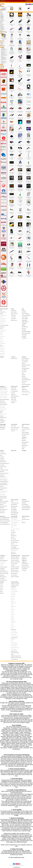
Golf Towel (2, 350)
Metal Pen (2, 508)
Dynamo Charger (14, 506)
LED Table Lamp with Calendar (29, 158)
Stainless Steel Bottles (26, 380)
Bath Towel (2, 347)
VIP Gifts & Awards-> (2, 31)
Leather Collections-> (3, 21)
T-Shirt (1, 329)
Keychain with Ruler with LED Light (12, 213)
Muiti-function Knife (15, 541)
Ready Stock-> (2, 26)
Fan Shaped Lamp (20, 17)
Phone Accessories (15, 500)
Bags (23, 309)
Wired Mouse (3, 407)
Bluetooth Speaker (4, 398)
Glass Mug (24, 372)
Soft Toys (2, 486)
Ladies (1, 468)
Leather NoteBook (14, 591)
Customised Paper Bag (26, 315)
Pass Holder (24, 444)
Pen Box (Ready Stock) (4, 523)
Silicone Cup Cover (14, 545)
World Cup (24, 523)
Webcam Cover (14, 554)
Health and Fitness (25, 391)
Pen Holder (2, 578)
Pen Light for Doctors (12, 234)
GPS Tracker (2, 401)
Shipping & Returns (2, 42)
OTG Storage (13, 508)
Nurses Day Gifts (25, 395)
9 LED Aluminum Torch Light (29, 32)
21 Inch (2, 585)
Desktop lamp (12, 9)
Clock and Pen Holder (26, 429)
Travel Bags (24, 570)
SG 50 (12, 641)
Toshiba (12, 623)
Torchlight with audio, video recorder (20, 83)
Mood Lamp (29, 131)
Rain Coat (2, 593)
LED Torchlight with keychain (20, 151)
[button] (26, 2)
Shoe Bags (24, 330)
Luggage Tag (24, 437)
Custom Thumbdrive (15, 560)
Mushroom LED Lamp (20, 268)
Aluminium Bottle (25, 358)
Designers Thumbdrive (15, 562)
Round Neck (2, 337)
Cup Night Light (12, 165)
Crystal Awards (14, 312)
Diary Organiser (3, 562)
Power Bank (24, 500)
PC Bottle (24, 375)
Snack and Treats (14, 358)
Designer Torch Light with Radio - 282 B (20, 234)
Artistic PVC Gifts (14, 518)
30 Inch (2, 590)
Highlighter (2, 569)
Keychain (13, 534)
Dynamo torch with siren (29, 255)
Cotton (1, 333)
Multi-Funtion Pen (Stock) (5, 521)
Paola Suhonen (14, 649)
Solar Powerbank (25, 504)
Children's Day (14, 390)
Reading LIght (20, 9)
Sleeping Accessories (26, 567)
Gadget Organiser (25, 322)
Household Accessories (5, 463)
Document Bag (25, 317)
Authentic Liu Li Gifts (15, 583)
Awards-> (1, 11)
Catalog (2, 2)
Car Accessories (3, 454)
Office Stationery (3, 577)
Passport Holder (25, 445)
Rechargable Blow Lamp (12, 132)
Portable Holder (14, 511)
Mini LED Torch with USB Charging (12, 125)
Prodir (12, 613)
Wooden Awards (14, 320)
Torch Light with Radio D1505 (29, 234)
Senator (12, 616)
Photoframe (13, 595)
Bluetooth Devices (4, 388)
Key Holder (24, 436)
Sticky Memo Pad (3, 580)
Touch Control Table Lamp (12, 138)
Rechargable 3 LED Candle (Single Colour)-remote (12, 181)
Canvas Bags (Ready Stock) (5, 518)
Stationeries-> (2, 28)
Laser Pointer (14, 426)
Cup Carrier (24, 367)
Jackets (2, 314)
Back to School (14, 388)
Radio (1, 413)
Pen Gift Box (3, 511)
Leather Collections (26, 424)
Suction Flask (24, 381)
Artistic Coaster (14, 519)
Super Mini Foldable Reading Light (29, 205)
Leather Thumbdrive (15, 568)
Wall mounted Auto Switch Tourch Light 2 (29, 111)
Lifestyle (2, 451)
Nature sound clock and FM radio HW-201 (29, 97)
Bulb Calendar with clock (12, 105)
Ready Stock (3, 516)
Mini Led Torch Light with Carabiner (12, 32)
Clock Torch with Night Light (12, 261)
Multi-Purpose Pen (4, 509)
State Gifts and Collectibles (16, 658)
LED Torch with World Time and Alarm (12, 173)
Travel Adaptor (25, 568)
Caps (1, 310)
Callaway (13, 598)
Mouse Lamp (12, 227)
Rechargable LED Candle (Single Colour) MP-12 (12, 198)
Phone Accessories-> (2, 24)
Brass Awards (14, 310)
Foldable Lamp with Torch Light (12, 68)
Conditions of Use (2, 44)
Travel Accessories (25, 556)
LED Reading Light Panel (12, 83)
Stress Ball (13, 552)
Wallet (23, 449)
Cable (12, 501)
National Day (13, 398)
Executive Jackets (3, 315)
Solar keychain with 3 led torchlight (12, 151)
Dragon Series (14, 603)
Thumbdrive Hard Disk (15, 556)
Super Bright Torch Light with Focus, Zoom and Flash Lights (29, 53)
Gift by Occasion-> (2, 15)
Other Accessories (25, 564)
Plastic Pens (2, 513)
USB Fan (2, 419)
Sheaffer (13, 618)
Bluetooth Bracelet (4, 389)
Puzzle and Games (4, 483)
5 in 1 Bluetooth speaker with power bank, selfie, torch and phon (12, 53)
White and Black (14, 550)
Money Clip (24, 439)
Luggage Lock (24, 559)
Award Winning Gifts (15, 585)
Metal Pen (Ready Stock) (4, 519)
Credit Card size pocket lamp (29, 228)
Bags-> (1, 12)
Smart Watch (3, 494)
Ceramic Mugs (25, 362)
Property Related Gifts (4, 481)
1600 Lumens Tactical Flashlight (12, 24)
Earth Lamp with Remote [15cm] (20, 45)
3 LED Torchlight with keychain (12, 158)
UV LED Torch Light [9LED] (29, 60)
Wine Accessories (3, 496)
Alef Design (13, 588)
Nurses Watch (3, 493)
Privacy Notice (2, 43)
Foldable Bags (24, 320)
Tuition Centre (14, 401)
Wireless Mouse (3, 409)
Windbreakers (3, 320)
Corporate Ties (3, 312)
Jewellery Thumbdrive (15, 567)
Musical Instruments (4, 473)
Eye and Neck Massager (5, 399)
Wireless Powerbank (26, 509)
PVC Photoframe (14, 524)
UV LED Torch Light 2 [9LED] (20, 60)
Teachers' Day (14, 399)
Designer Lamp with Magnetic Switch (29, 45)
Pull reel (13, 544)
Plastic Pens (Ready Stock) (5, 524)
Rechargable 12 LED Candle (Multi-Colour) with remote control (20, 189)
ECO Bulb (29, 241)
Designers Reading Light (20, 205)
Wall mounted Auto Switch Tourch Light (20, 118)
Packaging (2, 23)
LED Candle (20, 220)
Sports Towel (3, 353)
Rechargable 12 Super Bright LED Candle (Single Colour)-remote (20, 174)
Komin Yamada (14, 646)
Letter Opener (3, 570)
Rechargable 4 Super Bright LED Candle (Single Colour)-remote (29, 174)
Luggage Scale (24, 560)
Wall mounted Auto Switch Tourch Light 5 (12, 111)
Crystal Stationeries (15, 636)
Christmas (13, 393)
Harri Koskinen (14, 643)
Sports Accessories (26, 516)
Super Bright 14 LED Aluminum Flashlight (12, 45)
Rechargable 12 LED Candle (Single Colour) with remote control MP (29, 190)
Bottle (1, 592)
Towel (1, 345)
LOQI (12, 608)
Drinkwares (24, 357)
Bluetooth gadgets (4, 393)
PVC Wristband (14, 526)
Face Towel (2, 348)
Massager (2, 472)
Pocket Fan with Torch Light (12, 275)
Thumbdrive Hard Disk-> (3, 29)
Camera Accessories (15, 503)
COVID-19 (23, 388)
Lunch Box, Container (4, 470)
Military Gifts (2, 22)
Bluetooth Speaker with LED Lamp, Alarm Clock (12, 90)
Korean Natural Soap (15, 653)
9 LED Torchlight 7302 (20, 145)
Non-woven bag (25, 327)
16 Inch (2, 583)
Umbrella (2, 582)
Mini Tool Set (13, 539)
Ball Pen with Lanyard (4, 501)
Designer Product (14, 638)
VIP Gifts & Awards (15, 582)
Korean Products (3, 467)
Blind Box (1, 13)
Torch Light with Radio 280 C (20, 241)
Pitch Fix (13, 611)
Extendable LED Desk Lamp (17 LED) (20, 138)
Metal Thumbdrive (15, 570)
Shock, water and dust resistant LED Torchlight (29, 198)
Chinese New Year (14, 391)
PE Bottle (24, 376)
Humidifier (2, 465)
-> (2, 17)
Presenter (13, 431)
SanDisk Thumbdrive (15, 577)
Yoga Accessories (3, 498)
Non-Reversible (3, 321)
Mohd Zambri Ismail (15, 648)
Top (0, 2)
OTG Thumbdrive (14, 573)
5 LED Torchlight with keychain (29, 151)
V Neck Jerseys (3, 343)
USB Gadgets (3, 421)
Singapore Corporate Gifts (16, 656)
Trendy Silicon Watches (15, 529)
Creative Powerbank (26, 501)
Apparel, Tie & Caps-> (3, 10)
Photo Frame (3, 476)
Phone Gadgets (14, 509)
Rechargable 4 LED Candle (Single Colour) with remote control (29, 181)
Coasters (23, 363)
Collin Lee (13, 639)
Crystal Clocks (14, 634)
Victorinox (13, 626)
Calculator (2, 557)
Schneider (13, 615)
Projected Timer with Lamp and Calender (12, 268)
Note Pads (2, 575)
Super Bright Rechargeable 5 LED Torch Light (29, 25)
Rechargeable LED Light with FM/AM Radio (29, 213)
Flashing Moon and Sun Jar (20, 125)
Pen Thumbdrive (14, 575)
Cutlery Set (2, 459)
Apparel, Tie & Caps (4, 309)
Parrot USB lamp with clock (20, 255)
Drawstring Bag (25, 319)
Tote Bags (13, 609)
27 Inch (2, 588)
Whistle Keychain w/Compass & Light (29, 275)
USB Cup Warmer (3, 418)
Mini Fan (13, 537)
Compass (24, 518)
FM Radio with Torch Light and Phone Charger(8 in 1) (29, 268)
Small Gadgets (14, 547)
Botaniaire (13, 596)
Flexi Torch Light (20, 212)
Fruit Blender (24, 370)
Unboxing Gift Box (4, 488)
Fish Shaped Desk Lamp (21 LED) (29, 138)
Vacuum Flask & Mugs (26, 385)
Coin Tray (13, 531)
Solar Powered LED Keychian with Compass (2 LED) (20, 198)
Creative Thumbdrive (15, 559)
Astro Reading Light (12, 247)
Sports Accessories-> (2, 27)
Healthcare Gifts (25, 386)
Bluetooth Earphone (4, 391)
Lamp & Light (5, 2)
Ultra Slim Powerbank (26, 506)
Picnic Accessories (4, 480)
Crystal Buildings (14, 633)
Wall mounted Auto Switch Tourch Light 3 (12, 118)
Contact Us (1, 45)
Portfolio (23, 447)
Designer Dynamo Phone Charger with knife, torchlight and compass (12, 205)
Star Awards (13, 319)
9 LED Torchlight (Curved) (29, 83)
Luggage (23, 325)
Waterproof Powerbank (26, 508)
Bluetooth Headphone (4, 394)
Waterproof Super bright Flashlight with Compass (20, 166)
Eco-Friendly (13, 532)
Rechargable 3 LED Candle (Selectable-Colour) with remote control (12, 190)
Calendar (2, 559)
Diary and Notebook (25, 434)
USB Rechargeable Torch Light (20, 52)
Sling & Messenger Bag (26, 332)
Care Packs (13, 357)
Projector (2, 411)
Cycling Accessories (25, 519)
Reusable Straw (25, 378)
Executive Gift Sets (4, 567)
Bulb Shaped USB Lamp (29, 90)
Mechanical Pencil (4, 506)
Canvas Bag (24, 312)
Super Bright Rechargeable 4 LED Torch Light (20, 25)
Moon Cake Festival (15, 396)
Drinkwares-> (2, 14)
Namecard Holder (25, 442)
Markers (2, 504)
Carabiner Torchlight (29, 145)
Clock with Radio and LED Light (20, 68)
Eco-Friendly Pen (3, 503)
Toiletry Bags (24, 335)
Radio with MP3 (3, 414)
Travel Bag (24, 336)
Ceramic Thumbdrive (15, 557)
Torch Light (29, 9)
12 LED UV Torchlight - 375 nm (20, 132)
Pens (1, 500)
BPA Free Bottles (25, 360)
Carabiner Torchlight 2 (12, 145)
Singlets (2, 342)
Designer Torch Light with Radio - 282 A (12, 241)
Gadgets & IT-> (2, 15)
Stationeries (3, 556)
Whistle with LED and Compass (20, 261)
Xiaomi (12, 628)
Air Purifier (2, 452)
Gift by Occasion (14, 386)
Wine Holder (24, 338)
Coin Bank (2, 457)
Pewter (12, 654)
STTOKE (12, 619)
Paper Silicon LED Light (20, 90)
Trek (12, 624)
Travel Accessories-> (2, 29)
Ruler (12, 527)
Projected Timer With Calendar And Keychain (29, 261)
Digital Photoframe (4, 478)
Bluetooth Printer (4, 396)
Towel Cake (2, 355)
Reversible (2, 323)
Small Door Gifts (14, 516)
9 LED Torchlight (29, 38)
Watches (2, 490)
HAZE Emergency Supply (26, 393)
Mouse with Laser (14, 429)
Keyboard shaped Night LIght (12, 18)
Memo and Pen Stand (4, 572)
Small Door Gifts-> (2, 26)
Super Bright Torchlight (12, 39)
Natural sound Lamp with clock (20, 105)
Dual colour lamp (29, 104)
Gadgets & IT (3, 386)
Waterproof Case (14, 514)
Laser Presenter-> (2, 20)
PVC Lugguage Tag (14, 522)
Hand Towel (2, 352)
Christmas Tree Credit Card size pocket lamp (20, 228)
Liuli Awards (13, 317)
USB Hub (2, 422)
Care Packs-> (2, 13)
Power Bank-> (2, 25)
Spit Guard (2, 327)
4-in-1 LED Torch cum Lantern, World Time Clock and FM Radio (29, 166)
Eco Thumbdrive (14, 564)
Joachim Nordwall (14, 644)
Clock (1, 455)
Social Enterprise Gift (15, 549)
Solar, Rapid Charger (15, 513)
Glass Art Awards (14, 314)
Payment (1, 42)
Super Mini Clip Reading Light (20, 248)
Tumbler (23, 383)
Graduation (13, 394)
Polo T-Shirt (2, 332)
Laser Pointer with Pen (15, 427)
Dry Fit (1, 335)
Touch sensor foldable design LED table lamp (20, 98)
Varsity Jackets (3, 318)
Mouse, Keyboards (4, 404)
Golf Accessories (3, 462)
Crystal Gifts (13, 629)
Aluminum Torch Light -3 (12, 255)
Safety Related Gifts (4, 485)
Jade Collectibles (14, 651)
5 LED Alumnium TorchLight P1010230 (29, 220)
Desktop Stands (14, 504)
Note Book (2, 563)
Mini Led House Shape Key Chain (29, 75)
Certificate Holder (25, 427)
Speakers (2, 416)
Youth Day (13, 403)
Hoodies (2, 317)
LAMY (12, 605)
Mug (23, 373)
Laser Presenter (14, 424)
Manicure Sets (14, 536)
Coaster (23, 431)
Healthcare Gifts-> (2, 16)
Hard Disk (13, 565)
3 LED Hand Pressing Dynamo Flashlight (20, 32)
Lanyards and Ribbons (4, 325)
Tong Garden (13, 621)
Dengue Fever (24, 390)
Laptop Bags (24, 323)
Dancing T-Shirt (3, 330)
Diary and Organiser (4, 560)
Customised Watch (4, 491)
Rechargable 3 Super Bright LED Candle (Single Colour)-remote (20, 182)
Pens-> (1, 24)
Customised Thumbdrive (16, 521)
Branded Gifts (14, 587)
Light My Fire (14, 606)
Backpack (24, 310)
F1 (22, 521)
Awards (12, 309)
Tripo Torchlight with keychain (29, 248)
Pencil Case (24, 328)
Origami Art (2, 475)
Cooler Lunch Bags (25, 314)
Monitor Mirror (3, 403)
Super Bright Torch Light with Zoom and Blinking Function (12, 220)
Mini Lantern (29, 118)
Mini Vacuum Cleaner (4, 573)
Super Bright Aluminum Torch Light (20, 39)
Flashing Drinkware (26, 368)
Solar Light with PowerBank (29, 68)
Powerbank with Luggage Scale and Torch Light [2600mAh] (20, 76)
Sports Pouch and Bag (26, 333)
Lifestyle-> (1, 21)
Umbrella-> (2, 30)
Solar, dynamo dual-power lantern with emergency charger (20, 158)
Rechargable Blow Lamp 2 (12, 97)
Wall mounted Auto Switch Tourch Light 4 (20, 111)
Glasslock (13, 600)
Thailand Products (14, 659)
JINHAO (12, 601)
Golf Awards (13, 315)
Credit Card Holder (25, 432)
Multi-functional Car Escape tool (29, 18)
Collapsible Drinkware (26, 365)
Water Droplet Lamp (29, 125)
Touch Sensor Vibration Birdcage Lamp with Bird (12, 75)
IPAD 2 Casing (14, 590)
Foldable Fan (3, 460)
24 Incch (2, 587)
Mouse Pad (2, 406)
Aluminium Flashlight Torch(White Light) (20, 275)
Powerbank (24, 503)
